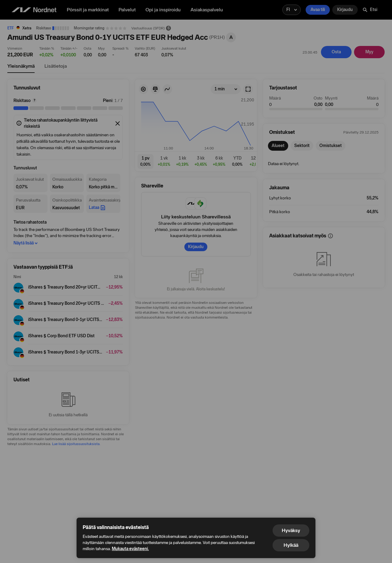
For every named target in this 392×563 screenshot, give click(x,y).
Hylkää (291, 545)
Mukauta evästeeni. (130, 549)
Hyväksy (291, 530)
